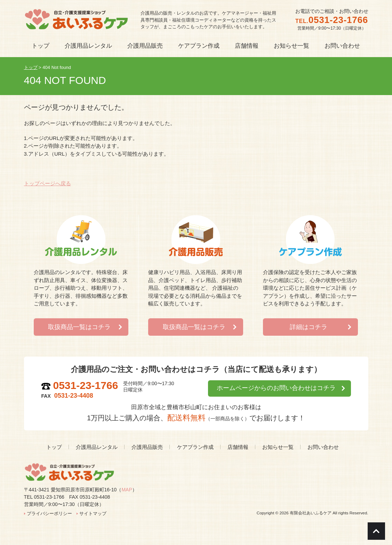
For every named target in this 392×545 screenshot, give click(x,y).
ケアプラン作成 (195, 447)
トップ (54, 447)
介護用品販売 (147, 447)
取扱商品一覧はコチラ (79, 327)
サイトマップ (93, 513)
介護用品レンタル (97, 447)
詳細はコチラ (309, 327)
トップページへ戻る (47, 183)
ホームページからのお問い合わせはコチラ (276, 388)
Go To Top (376, 531)
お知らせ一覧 (278, 447)
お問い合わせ (323, 447)
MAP (127, 490)
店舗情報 (238, 447)
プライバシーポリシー (49, 513)
